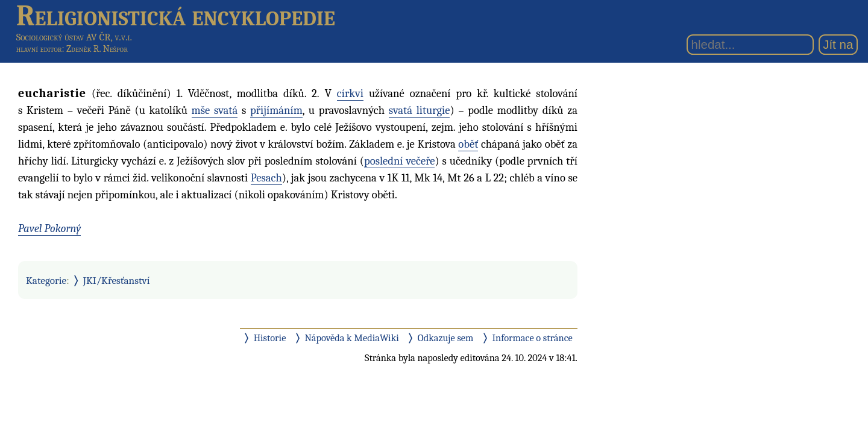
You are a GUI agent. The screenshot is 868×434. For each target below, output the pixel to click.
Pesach (266, 178)
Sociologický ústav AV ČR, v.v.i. (74, 37)
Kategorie (46, 280)
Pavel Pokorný (49, 228)
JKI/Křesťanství (117, 280)
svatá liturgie (420, 110)
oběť (468, 144)
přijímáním (276, 110)
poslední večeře (400, 161)
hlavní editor (39, 49)
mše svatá (215, 110)
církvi (350, 93)
